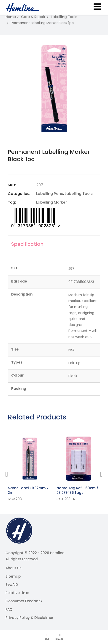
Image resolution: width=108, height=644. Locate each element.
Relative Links (17, 593)
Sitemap (13, 576)
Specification (27, 244)
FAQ (9, 609)
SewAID (12, 585)
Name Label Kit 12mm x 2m (28, 490)
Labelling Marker (51, 202)
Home (11, 17)
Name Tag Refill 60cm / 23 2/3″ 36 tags (77, 490)
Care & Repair (33, 17)
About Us (13, 568)
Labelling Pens (50, 194)
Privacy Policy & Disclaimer (29, 618)
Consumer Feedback (24, 601)
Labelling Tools (64, 17)
